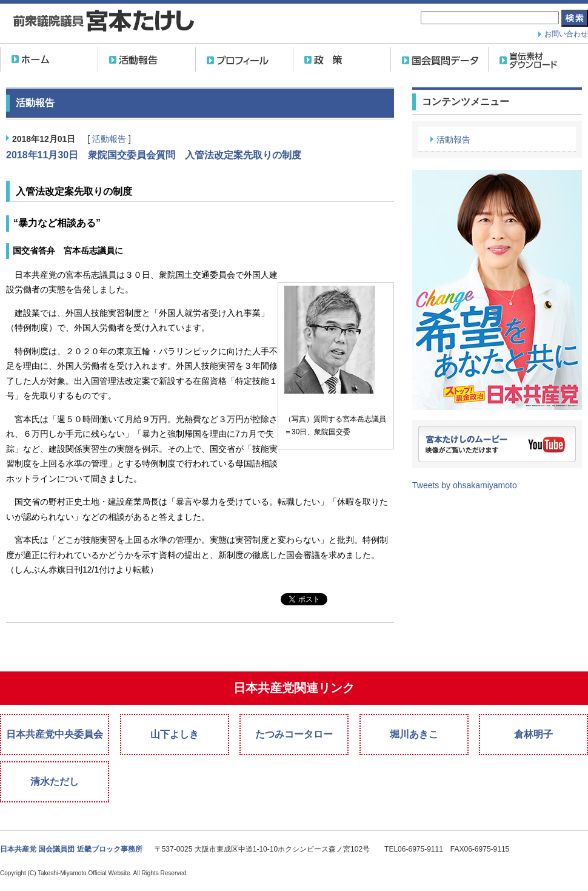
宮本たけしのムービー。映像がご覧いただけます (497, 444)
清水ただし (55, 782)
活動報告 (147, 59)
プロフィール (244, 59)
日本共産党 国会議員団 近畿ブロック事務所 (71, 849)
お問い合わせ (566, 34)
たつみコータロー (294, 734)
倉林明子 (533, 734)
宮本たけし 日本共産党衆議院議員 (103, 22)
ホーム (49, 59)
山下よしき (175, 734)
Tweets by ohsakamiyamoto (465, 485)
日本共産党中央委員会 (55, 734)
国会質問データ (439, 59)
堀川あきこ (414, 734)
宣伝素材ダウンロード (537, 59)
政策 (342, 59)
